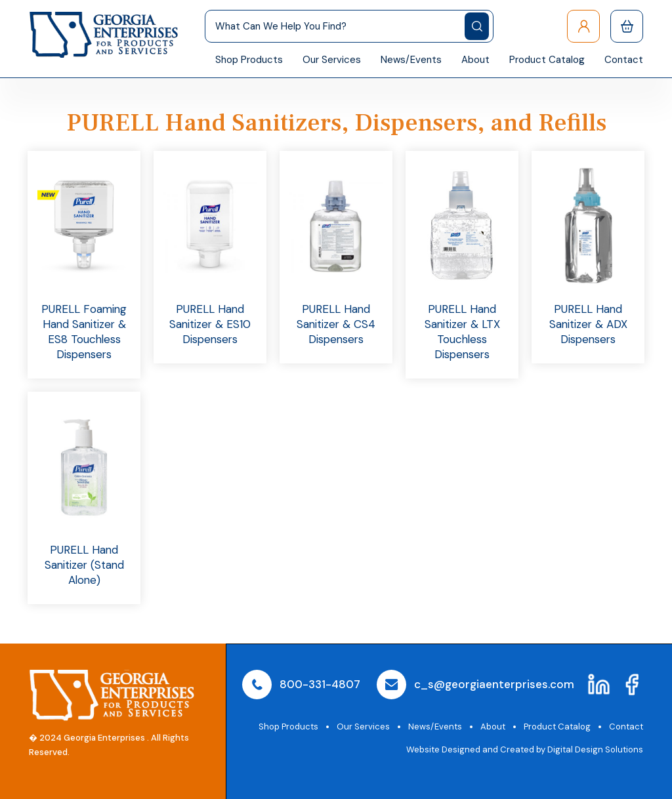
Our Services (332, 60)
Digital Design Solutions (595, 749)
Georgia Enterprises (104, 738)
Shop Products (249, 60)
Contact (624, 60)
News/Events (411, 60)
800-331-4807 (320, 684)
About (475, 60)
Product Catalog (547, 60)
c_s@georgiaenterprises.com (494, 684)
